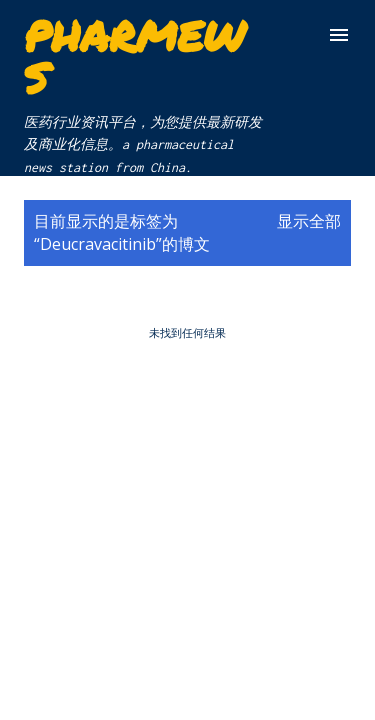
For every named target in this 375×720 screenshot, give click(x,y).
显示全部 (309, 221)
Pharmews (134, 56)
